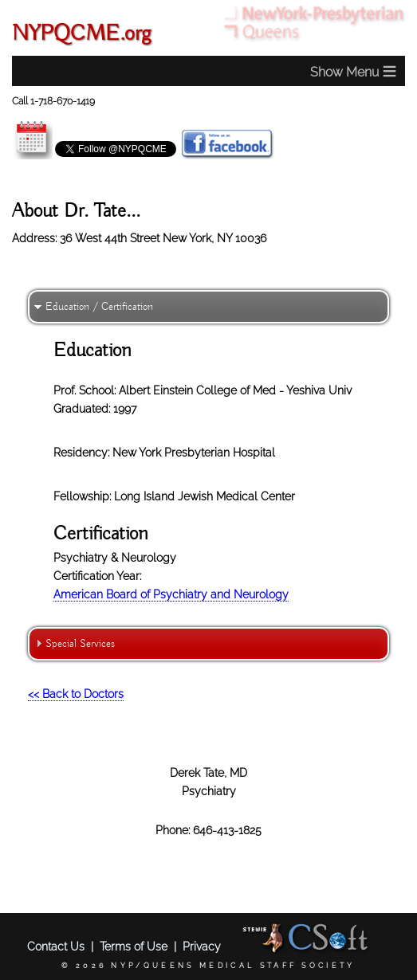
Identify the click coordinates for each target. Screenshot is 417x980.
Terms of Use (134, 946)
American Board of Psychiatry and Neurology (171, 594)
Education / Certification (99, 307)
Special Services (80, 644)
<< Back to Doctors (76, 694)
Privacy (202, 946)
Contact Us (56, 946)
